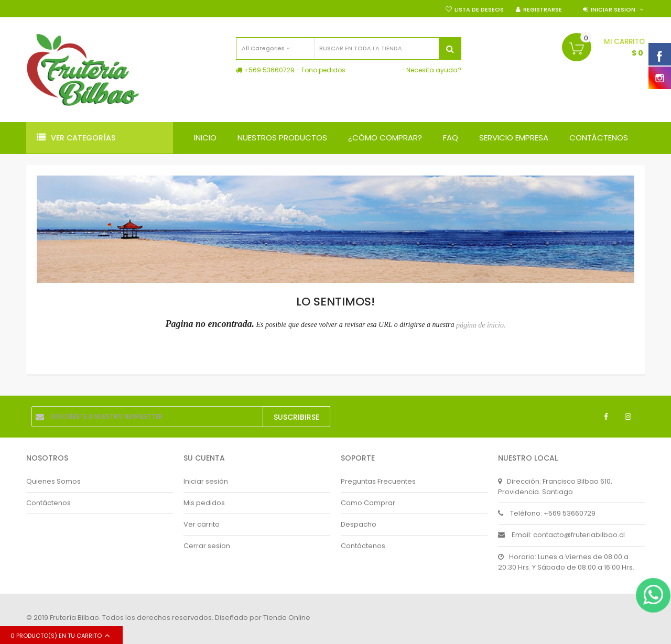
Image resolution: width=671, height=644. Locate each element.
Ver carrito (202, 524)
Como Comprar (368, 503)
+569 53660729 (269, 70)
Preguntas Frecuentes (378, 481)
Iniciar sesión (206, 481)
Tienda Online (287, 618)
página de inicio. (481, 325)
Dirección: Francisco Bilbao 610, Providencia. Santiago (555, 487)
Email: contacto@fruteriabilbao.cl (561, 535)
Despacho (359, 524)
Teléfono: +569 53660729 (547, 513)
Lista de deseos (479, 9)
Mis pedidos (204, 503)
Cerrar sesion (207, 546)
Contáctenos (48, 503)
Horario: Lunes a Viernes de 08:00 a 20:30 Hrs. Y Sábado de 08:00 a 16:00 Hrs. (566, 562)
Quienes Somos (53, 481)
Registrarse (543, 9)
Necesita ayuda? (434, 70)
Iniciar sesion (613, 9)
